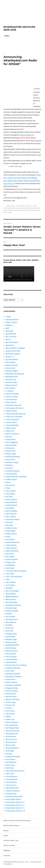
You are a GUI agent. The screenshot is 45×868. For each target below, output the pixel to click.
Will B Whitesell (12, 788)
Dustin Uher (10, 451)
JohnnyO (9, 522)
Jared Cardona (11, 499)
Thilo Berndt (11, 737)
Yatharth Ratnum (13, 791)
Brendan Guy (11, 379)
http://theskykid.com (27, 135)
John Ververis (11, 514)
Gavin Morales (11, 474)
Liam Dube (10, 574)
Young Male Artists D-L (15, 808)
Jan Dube (9, 497)
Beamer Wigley (12, 371)
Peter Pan (9, 631)
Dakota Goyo (11, 428)
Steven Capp (11, 702)
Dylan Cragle (11, 454)
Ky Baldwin (10, 565)
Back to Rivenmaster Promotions (17, 821)
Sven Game (10, 711)
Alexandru (10, 345)
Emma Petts (10, 459)
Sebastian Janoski (13, 674)
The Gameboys (12, 725)
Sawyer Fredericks (13, 668)
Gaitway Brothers (13, 471)
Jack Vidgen (10, 494)
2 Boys (8, 317)
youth (10, 212)
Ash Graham (11, 362)
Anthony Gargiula (13, 354)
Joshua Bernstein (12, 542)
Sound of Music (12, 691)
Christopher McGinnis (14, 408)
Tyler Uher (10, 774)
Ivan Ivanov (10, 485)
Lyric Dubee (10, 585)
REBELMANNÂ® (12, 645)
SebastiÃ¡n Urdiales (13, 677)
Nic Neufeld (10, 617)
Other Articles (9, 846)
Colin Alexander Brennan (16, 414)
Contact (7, 856)
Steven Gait (10, 705)
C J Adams (10, 391)
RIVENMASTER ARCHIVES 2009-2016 (16, 862)
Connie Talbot (11, 422)
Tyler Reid (10, 768)
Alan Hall (9, 331)
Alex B (8, 339)
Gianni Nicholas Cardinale (16, 477)
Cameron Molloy (12, 394)
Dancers (9, 437)
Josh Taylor (10, 539)
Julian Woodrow (12, 551)
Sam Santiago (11, 657)
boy (17, 208)
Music (6, 836)
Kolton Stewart (12, 559)
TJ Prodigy (10, 751)
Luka (8, 579)
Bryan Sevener (11, 385)
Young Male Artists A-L (15, 805)
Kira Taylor (10, 557)
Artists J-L (10, 357)
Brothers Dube (11, 382)
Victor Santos (11, 785)
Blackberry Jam (12, 377)
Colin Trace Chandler (14, 417)
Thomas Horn (11, 742)
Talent (24, 210)
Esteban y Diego (12, 462)
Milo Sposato (11, 599)
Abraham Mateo (12, 319)
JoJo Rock (9, 525)
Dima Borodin (11, 445)
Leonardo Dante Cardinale (16, 571)
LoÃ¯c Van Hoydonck (14, 577)
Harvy (8, 482)
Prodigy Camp (11, 634)
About (6, 831)
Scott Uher (10, 671)
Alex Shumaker (12, 342)
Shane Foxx (10, 679)
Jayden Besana (11, 505)
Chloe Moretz (11, 402)
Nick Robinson (11, 619)
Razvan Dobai (11, 642)
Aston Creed (10, 368)
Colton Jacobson (12, 419)
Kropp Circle (10, 562)
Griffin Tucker (11, 479)
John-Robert (11, 517)
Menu (7, 36)
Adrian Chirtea (11, 322)
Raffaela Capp (11, 639)
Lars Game (10, 568)
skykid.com (18, 210)
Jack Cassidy (10, 491)
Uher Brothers (11, 776)
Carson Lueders (12, 397)
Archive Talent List (11, 841)
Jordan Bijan (11, 531)
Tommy (9, 754)
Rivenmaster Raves (11, 826)
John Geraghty (11, 511)
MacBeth (9, 588)
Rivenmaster (11, 206)
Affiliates (9, 325)
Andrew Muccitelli (13, 351)
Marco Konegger (12, 591)
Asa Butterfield (12, 359)
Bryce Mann (10, 388)
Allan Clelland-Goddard (21, 181)
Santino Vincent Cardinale (16, 665)
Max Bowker (11, 594)
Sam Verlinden (22, 178)
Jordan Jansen (12, 178)
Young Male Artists (13, 799)
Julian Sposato (11, 548)
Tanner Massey (12, 722)
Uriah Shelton (11, 782)
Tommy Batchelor (13, 757)
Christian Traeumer (13, 405)
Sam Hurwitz (11, 654)
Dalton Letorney (12, 434)
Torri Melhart (11, 762)
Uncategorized (11, 779)
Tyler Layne (10, 765)
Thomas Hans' (11, 739)
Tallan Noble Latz (9, 184)
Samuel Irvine (11, 662)
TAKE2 (8, 717)
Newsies (9, 614)
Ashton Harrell (12, 365)
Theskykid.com (12, 734)
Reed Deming (11, 648)
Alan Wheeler (11, 334)
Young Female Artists (14, 796)
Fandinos (9, 465)
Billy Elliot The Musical (15, 374)
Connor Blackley (32, 178)
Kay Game (10, 554)
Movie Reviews (12, 602)
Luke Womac (11, 582)
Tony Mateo (10, 759)
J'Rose (8, 488)
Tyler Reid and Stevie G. (15, 771)
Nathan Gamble (12, 611)
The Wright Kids (35, 181)
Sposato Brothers (13, 699)
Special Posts (11, 694)
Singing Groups (12, 688)
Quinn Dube (10, 637)
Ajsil (7, 328)
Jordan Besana (11, 528)
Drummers (10, 448)
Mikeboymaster (12, 597)
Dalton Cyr (10, 431)
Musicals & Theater (13, 605)
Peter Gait (10, 628)
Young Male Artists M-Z (15, 811)
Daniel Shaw (11, 439)
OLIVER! (9, 625)
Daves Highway (8, 181)
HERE (38, 141)
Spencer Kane (11, 697)
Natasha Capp (11, 608)
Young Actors (11, 794)
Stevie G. (9, 708)
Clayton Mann (11, 411)
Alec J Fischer (11, 337)
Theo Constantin (12, 731)
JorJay (8, 537)
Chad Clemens (11, 399)
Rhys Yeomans (11, 651)
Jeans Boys (10, 508)
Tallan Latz (31, 210)
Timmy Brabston (12, 748)
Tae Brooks (10, 714)
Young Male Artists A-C (15, 802)
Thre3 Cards (10, 745)
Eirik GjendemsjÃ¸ (13, 457)
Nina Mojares (11, 622)
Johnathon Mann (13, 519)
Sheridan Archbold (13, 685)
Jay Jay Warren (11, 502)
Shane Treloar (11, 682)
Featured (28, 206)
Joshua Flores (11, 545)
